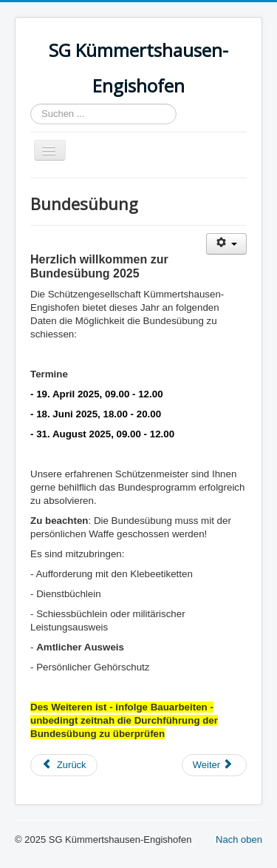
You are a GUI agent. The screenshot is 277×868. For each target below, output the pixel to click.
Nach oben (239, 840)
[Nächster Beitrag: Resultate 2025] (214, 765)
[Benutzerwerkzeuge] (226, 244)
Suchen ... (31, 104)
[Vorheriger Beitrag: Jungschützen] (64, 765)
